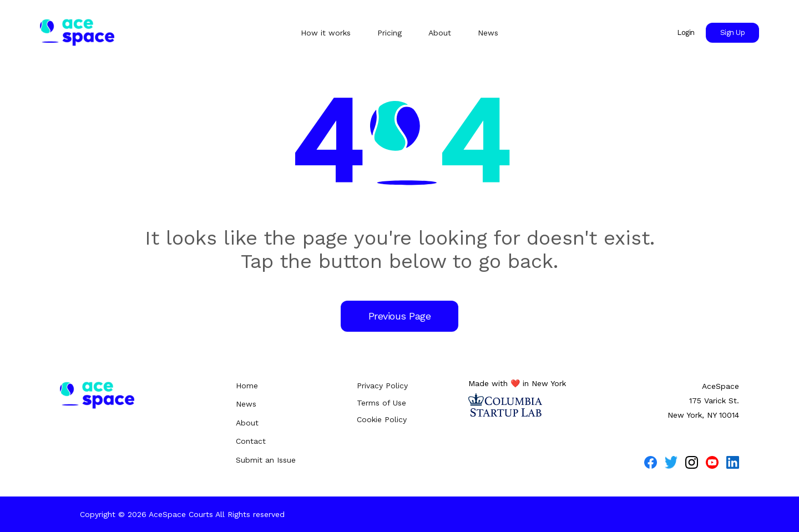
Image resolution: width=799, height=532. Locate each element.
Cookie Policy (382, 419)
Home (247, 386)
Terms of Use (381, 403)
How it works (326, 33)
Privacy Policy (382, 386)
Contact (251, 441)
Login (686, 32)
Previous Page (400, 316)
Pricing (390, 33)
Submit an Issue (266, 460)
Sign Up (733, 32)
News (488, 33)
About (440, 33)
